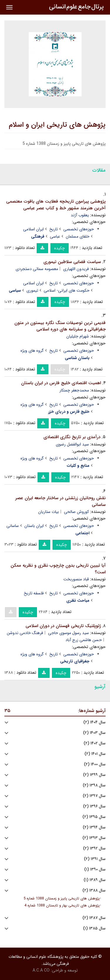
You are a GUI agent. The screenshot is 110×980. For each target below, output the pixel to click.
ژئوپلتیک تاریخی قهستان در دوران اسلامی (63, 626)
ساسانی (13, 526)
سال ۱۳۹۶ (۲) (94, 806)
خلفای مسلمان (78, 236)
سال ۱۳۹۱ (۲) (95, 859)
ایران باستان (34, 526)
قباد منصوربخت (76, 579)
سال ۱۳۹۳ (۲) (94, 838)
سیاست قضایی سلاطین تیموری (72, 262)
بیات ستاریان (49, 512)
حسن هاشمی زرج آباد (84, 640)
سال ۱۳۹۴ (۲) (94, 827)
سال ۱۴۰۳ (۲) (94, 733)
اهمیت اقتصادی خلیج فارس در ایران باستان (61, 383)
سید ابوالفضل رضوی (72, 444)
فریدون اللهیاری (76, 269)
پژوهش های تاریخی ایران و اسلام (57, 125)
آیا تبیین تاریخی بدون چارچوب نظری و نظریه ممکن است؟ (58, 569)
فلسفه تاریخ (34, 593)
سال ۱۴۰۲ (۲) (95, 743)
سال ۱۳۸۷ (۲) (94, 918)
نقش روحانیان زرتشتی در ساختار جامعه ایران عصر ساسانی (60, 501)
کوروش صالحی (76, 512)
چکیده (60, 248)
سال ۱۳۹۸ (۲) (94, 785)
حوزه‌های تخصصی (79, 229)
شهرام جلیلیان (78, 336)
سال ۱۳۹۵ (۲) (94, 817)
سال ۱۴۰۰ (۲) (95, 764)
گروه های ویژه (32, 351)
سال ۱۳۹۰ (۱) (95, 870)
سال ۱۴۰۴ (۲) (94, 722)
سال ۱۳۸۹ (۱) (95, 880)
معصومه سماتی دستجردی (37, 269)
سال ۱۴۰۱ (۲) (95, 754)
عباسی (55, 236)
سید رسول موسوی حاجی (68, 633)
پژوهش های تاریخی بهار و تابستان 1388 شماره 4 (62, 906)
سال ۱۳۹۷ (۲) (94, 796)
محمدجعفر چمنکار (74, 390)
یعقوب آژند (80, 215)
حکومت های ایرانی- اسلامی (67, 290)
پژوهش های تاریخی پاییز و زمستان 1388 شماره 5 (62, 899)
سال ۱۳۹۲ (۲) (94, 848)
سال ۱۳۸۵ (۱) (94, 928)
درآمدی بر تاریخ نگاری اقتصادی (72, 437)
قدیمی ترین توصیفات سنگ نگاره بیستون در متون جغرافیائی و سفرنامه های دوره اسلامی (60, 326)
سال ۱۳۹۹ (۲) (94, 775)
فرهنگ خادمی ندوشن (25, 633)
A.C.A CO (41, 970)
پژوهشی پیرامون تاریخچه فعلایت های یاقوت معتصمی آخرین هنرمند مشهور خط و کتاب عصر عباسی (56, 205)
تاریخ (54, 229)
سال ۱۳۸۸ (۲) (94, 891)
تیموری (32, 290)
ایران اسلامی (33, 229)
